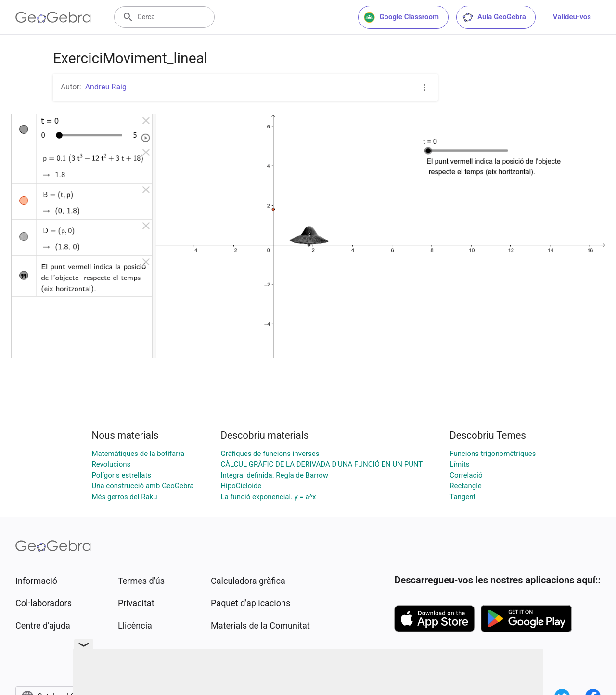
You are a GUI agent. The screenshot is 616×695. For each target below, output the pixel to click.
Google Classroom (401, 17)
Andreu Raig (106, 87)
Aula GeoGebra (494, 17)
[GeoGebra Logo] (53, 17)
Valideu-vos (572, 17)
